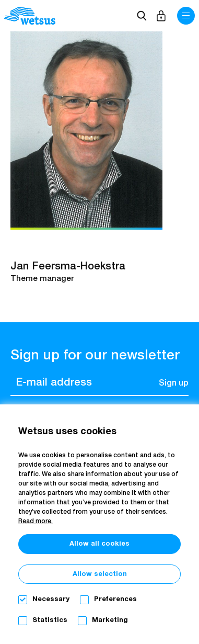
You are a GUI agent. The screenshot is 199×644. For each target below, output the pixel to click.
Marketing (110, 620)
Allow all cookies (99, 544)
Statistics (50, 620)
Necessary (51, 599)
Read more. (36, 522)
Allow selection (100, 574)
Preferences (115, 599)
